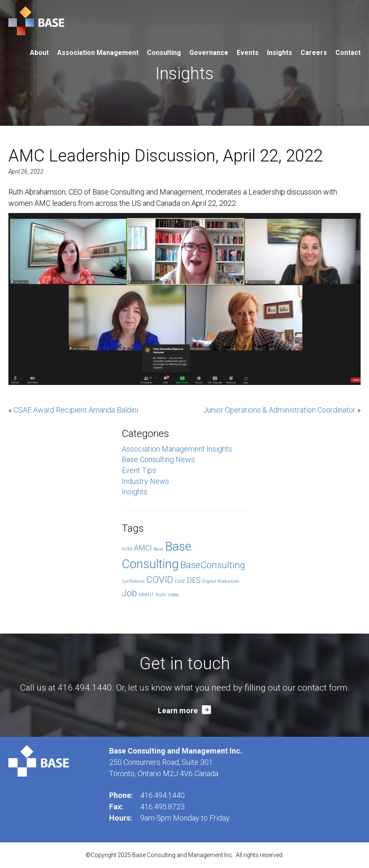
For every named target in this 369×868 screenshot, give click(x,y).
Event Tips (139, 470)
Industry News (145, 481)
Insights (280, 53)
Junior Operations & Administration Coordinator (279, 410)
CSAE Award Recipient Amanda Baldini (76, 410)
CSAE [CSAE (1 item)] (180, 581)
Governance (209, 53)
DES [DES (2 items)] (194, 580)
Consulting (164, 53)
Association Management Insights (177, 449)
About (39, 53)
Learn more (178, 711)
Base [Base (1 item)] (158, 549)
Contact (348, 53)
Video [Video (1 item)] (173, 595)
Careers (314, 53)
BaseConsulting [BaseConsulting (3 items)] (213, 565)
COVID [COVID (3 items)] (160, 580)
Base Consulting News (158, 459)
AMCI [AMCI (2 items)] (143, 548)
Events (248, 53)
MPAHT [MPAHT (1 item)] (146, 595)
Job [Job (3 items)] (129, 593)
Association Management (98, 53)
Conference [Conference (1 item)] (133, 581)
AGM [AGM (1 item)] (127, 549)
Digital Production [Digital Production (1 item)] (221, 581)
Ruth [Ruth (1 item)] (161, 595)
